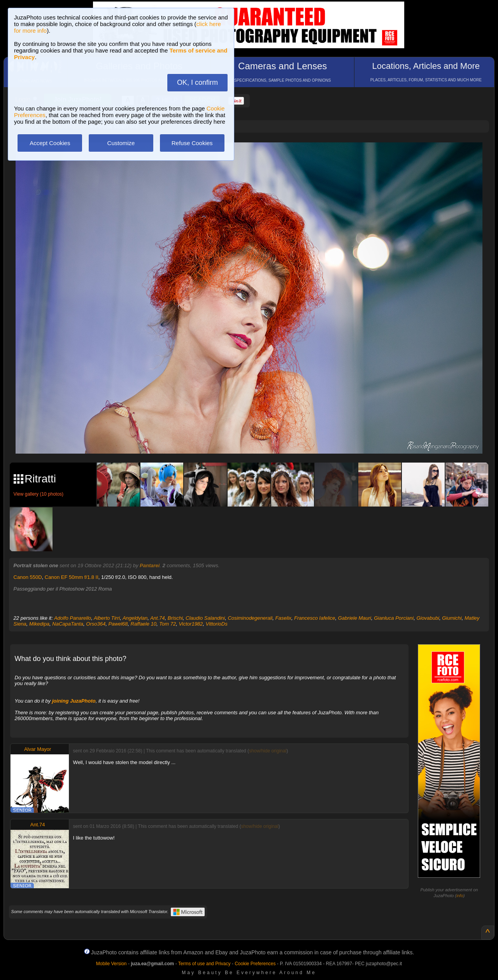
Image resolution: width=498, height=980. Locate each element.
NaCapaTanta (68, 624)
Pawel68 (118, 624)
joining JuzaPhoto (74, 701)
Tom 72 (167, 624)
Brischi (175, 618)
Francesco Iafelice (315, 618)
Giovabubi (428, 618)
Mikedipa (39, 624)
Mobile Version (111, 964)
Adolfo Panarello (73, 618)
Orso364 (96, 624)
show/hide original (268, 751)
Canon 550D (28, 577)
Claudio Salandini (205, 618)
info (460, 896)
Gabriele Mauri (355, 618)
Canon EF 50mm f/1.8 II (72, 577)
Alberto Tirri (107, 618)
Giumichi (452, 618)
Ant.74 (158, 618)
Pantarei (150, 565)
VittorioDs (217, 624)
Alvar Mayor (38, 749)
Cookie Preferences (255, 964)
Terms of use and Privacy (204, 964)
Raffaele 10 (144, 624)
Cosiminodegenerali (250, 618)
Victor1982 (191, 624)
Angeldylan (135, 618)
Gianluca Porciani (394, 618)
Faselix (283, 618)
